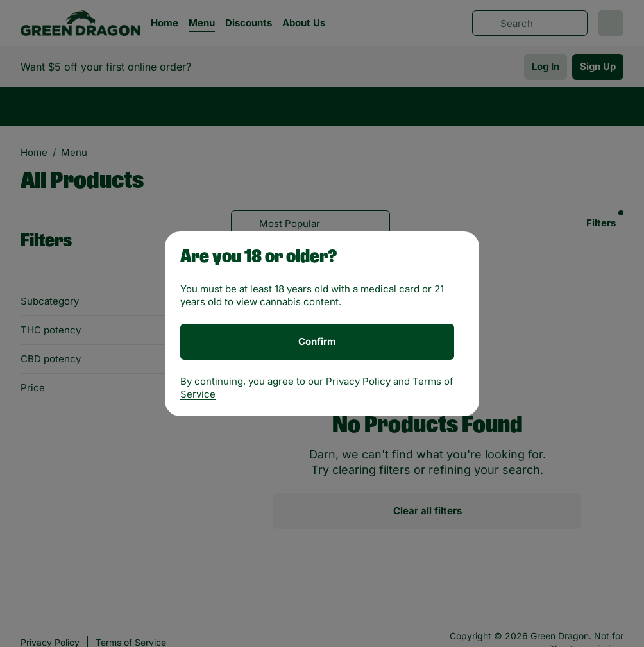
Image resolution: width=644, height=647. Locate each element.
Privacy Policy (358, 381)
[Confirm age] (317, 342)
